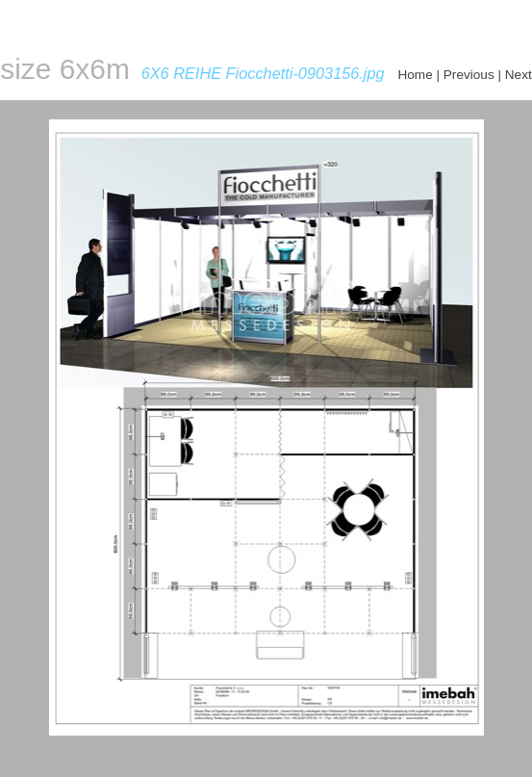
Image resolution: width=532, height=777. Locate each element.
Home (415, 75)
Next (519, 75)
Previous (469, 75)
